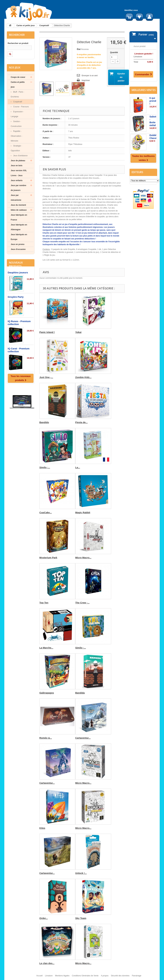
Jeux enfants (17, 180)
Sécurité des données (120, 976)
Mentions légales (62, 976)
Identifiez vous (131, 10)
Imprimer (86, 80)
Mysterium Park (48, 558)
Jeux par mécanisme (16, 198)
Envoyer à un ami (90, 76)
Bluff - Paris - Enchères (17, 94)
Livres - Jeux (17, 175)
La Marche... (46, 648)
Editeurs (137, 172)
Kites (42, 828)
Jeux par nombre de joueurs (18, 188)
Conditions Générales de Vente (85, 976)
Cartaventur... (83, 738)
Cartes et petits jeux (26, 26)
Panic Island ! (47, 332)
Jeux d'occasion (18, 249)
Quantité (114, 52)
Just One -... (46, 377)
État (79, 49)
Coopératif (44, 26)
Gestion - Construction (16, 124)
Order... (44, 918)
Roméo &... (46, 738)
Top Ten (44, 603)
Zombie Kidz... (83, 377)
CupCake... (46, 512)
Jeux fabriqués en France (19, 217)
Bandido (44, 422)
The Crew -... (82, 603)
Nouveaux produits (16, 264)
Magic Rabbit (83, 512)
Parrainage (137, 976)
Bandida (80, 693)
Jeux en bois (17, 166)
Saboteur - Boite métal (155, 121)
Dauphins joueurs (18, 272)
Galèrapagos (47, 693)
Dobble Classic (154, 137)
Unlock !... (81, 873)
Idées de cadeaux (19, 210)
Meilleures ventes (144, 90)
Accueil (39, 976)
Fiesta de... (82, 422)
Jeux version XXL (19, 171)
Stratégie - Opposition (16, 148)
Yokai (78, 332)
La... (78, 467)
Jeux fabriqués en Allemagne (19, 227)
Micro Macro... (83, 558)
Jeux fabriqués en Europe (19, 237)
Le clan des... (47, 963)
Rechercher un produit (18, 43)
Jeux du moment (18, 205)
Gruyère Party (16, 297)
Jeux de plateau (18, 161)
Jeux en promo (18, 244)
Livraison (49, 976)
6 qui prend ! (153, 101)
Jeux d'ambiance (20, 156)
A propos (105, 976)
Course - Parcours (21, 107)
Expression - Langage (17, 114)
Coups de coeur (18, 77)
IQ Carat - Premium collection (19, 350)
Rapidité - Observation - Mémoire (16, 136)
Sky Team (81, 918)
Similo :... (45, 467)
